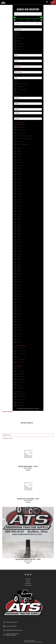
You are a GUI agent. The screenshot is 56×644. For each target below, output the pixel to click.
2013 (19, 311)
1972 (19, 194)
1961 (19, 165)
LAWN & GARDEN (23, 144)
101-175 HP (21, 354)
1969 (19, 185)
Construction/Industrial (24, 139)
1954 (19, 154)
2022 (19, 336)
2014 (19, 314)
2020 (19, 331)
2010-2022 (20, 402)
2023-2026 (20, 405)
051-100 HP (21, 351)
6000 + (19, 385)
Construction (21, 133)
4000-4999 (20, 379)
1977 (19, 208)
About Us (28, 579)
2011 (19, 305)
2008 (19, 297)
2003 (19, 282)
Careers (28, 581)
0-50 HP (20, 348)
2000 (19, 274)
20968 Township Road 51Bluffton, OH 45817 (13, 634)
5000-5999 (20, 382)
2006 (19, 291)
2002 (19, 279)
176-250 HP (21, 359)
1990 (19, 245)
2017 (19, 322)
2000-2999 (20, 374)
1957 (19, 157)
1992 (19, 251)
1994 (19, 257)
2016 (19, 319)
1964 (19, 174)
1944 (19, 148)
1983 (19, 225)
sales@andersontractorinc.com (14, 630)
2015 (19, 316)
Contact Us (28, 583)
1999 (19, 271)
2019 (19, 328)
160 (18, 357)
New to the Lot (22, 84)
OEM (19, 41)
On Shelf (20, 86)
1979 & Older (21, 394)
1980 (19, 217)
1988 (19, 240)
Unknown (20, 388)
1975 (19, 202)
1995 (19, 259)
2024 (19, 342)
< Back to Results (7, 412)
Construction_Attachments (25, 136)
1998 (19, 268)
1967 (19, 182)
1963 (19, 171)
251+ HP (20, 362)
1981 (19, 220)
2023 (19, 339)
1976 (19, 205)
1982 (19, 222)
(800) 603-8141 (14, 622)
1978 (19, 211)
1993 (19, 254)
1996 (19, 262)
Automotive (21, 130)
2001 (19, 277)
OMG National (39, 642)
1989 (19, 242)
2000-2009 (20, 400)
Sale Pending (21, 89)
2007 (19, 294)
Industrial (20, 142)
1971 (19, 191)
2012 (19, 308)
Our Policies (28, 585)
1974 (19, 200)
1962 (19, 168)
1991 (19, 248)
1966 (19, 180)
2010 (19, 302)
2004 (19, 285)
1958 (19, 160)
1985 (19, 231)
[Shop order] (28, 435)
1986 (19, 234)
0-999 (19, 368)
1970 (19, 188)
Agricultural (21, 124)
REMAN (19, 47)
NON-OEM (20, 38)
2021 (19, 334)
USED (19, 49)
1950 (19, 151)
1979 (19, 214)
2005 (19, 288)
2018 (19, 325)
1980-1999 (20, 397)
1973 (19, 197)
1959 (19, 163)
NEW (19, 35)
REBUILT (20, 44)
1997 (19, 265)
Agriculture (21, 127)
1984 (19, 228)
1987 (19, 237)
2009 (19, 299)
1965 (19, 177)
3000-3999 (20, 377)
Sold (19, 92)
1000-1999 (20, 371)
